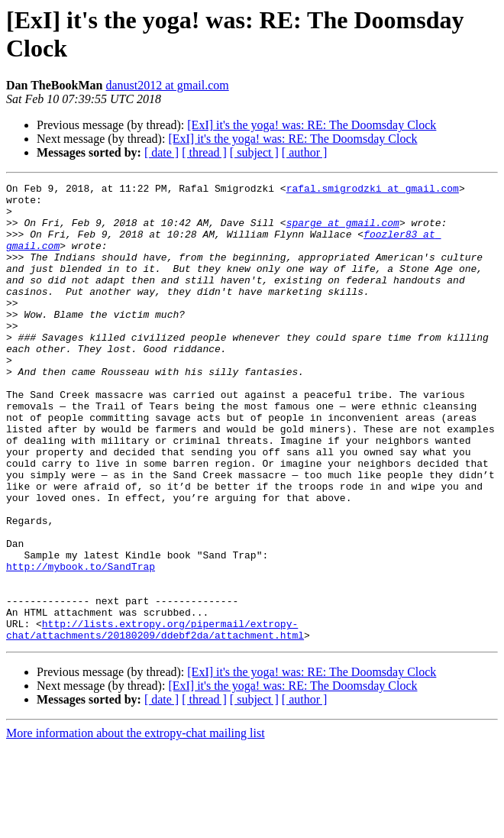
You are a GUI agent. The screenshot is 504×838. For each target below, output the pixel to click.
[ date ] (162, 152)
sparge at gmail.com (343, 231)
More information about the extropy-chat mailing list (136, 825)
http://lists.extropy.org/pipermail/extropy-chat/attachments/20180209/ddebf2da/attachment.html (155, 720)
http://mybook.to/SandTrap (81, 644)
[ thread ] (204, 152)
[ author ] (305, 152)
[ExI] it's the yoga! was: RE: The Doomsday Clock (312, 125)
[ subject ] (254, 152)
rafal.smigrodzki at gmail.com (373, 190)
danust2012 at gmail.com (167, 85)
